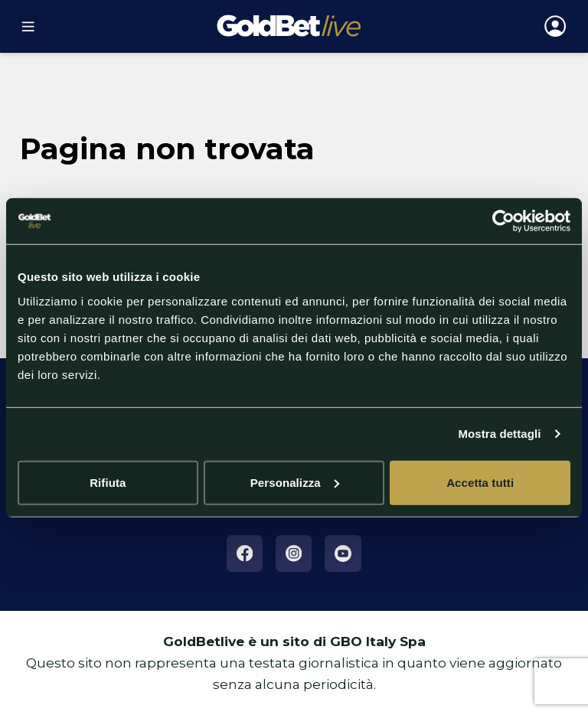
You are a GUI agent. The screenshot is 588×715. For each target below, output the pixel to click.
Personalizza (295, 482)
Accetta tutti (480, 482)
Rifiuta (108, 482)
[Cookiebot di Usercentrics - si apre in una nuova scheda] (503, 221)
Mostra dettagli (499, 434)
